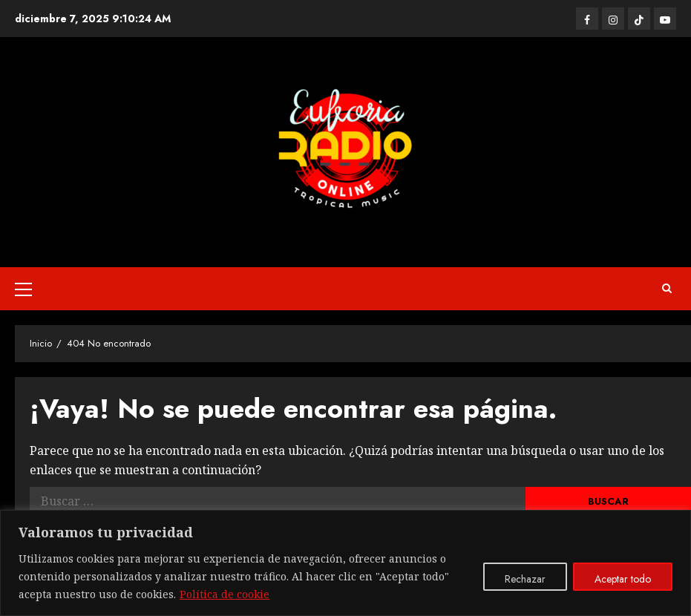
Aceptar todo (623, 579)
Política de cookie (225, 594)
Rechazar (525, 579)
